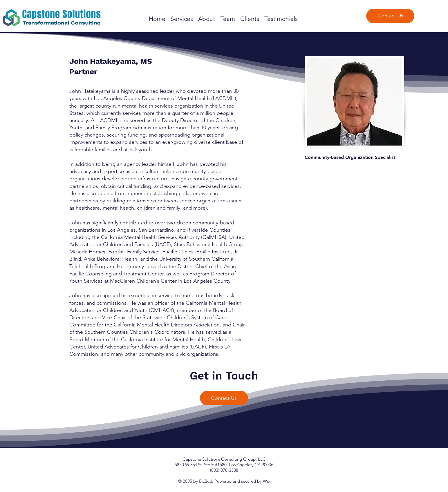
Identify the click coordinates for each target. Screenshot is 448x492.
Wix (267, 481)
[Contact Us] (390, 16)
